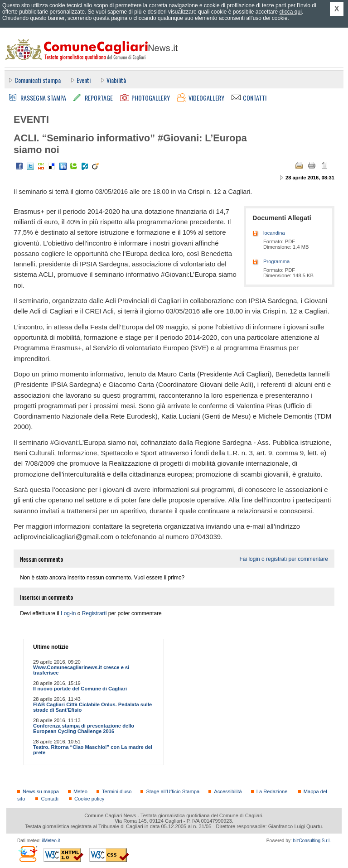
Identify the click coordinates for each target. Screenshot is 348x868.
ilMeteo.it (51, 841)
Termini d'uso (117, 791)
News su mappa (41, 791)
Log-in (68, 613)
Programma (276, 261)
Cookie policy (89, 799)
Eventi (84, 80)
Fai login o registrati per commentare (283, 559)
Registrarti (94, 613)
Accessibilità (228, 791)
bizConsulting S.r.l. (312, 841)
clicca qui (290, 12)
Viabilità (116, 80)
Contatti (49, 799)
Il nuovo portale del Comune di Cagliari (80, 689)
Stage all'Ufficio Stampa (173, 791)
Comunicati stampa (38, 80)
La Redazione (272, 791)
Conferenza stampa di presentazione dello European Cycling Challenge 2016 (84, 728)
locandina (274, 233)
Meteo (80, 791)
